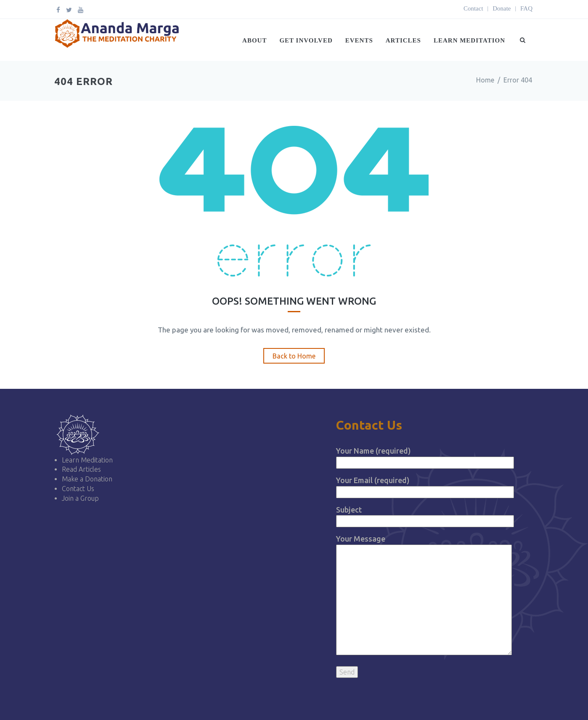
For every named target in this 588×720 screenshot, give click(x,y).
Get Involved (306, 40)
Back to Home (294, 356)
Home (485, 80)
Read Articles (81, 469)
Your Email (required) (425, 486)
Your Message (424, 595)
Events (359, 40)
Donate (502, 8)
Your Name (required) (425, 456)
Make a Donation (87, 479)
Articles (403, 40)
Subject (425, 515)
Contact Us (78, 489)
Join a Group (80, 498)
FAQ (526, 8)
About (254, 40)
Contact (473, 8)
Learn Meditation (469, 40)
